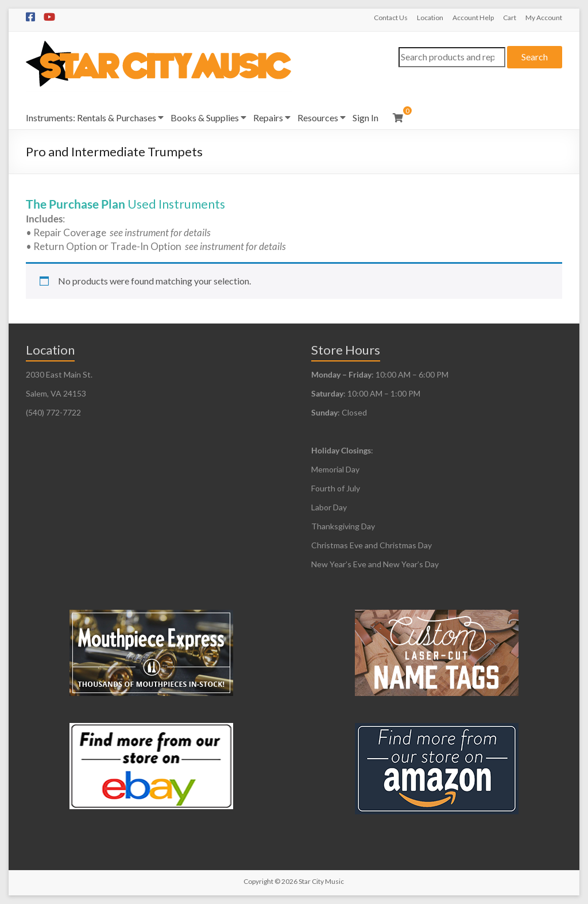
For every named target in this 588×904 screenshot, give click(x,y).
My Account (544, 18)
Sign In (365, 118)
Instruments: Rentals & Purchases (91, 118)
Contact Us (391, 18)
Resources (318, 118)
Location (430, 18)
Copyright (258, 881)
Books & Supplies (205, 118)
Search (535, 57)
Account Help (473, 18)
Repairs (268, 118)
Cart (510, 18)
